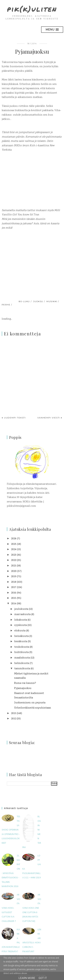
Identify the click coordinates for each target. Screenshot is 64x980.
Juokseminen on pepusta (30, 703)
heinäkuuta (22, 636)
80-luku (24, 301)
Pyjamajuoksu (23, 688)
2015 (14, 598)
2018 (14, 582)
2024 (14, 550)
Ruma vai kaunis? (25, 683)
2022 (14, 560)
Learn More (27, 978)
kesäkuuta (21, 642)
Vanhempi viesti (49, 418)
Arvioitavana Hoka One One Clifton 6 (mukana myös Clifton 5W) (32, 908)
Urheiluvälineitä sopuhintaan (33, 708)
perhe (6, 305)
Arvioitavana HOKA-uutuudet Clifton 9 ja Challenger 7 (11, 908)
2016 (14, 593)
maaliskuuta (22, 658)
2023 (14, 555)
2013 (14, 713)
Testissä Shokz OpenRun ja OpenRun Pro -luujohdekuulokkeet (11, 830)
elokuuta (20, 631)
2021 (14, 566)
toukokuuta (22, 647)
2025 (14, 544)
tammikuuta (22, 669)
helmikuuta (22, 663)
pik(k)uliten (32, 9)
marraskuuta (22, 614)
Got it (43, 978)
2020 (14, 571)
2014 (14, 604)
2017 (14, 587)
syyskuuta (21, 625)
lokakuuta (21, 620)
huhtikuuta (22, 652)
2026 (14, 539)
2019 (14, 577)
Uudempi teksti (15, 418)
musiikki (52, 301)
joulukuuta (21, 609)
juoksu (38, 301)
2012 (14, 719)
